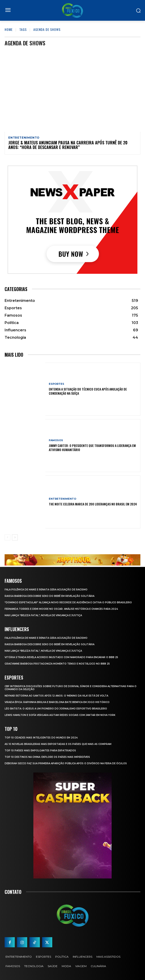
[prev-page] (7, 537)
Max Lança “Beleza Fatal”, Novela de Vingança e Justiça (43, 615)
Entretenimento (24, 138)
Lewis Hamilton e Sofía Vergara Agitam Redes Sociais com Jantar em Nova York (60, 715)
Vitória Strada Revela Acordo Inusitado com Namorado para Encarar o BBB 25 (61, 657)
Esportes (57, 384)
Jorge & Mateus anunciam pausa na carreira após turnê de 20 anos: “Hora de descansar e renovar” (68, 145)
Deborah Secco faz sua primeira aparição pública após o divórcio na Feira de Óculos (66, 763)
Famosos (56, 440)
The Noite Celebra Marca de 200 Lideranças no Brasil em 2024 (93, 504)
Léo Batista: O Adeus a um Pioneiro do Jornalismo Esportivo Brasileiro (56, 709)
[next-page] (15, 537)
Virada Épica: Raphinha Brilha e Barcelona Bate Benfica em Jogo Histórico (57, 702)
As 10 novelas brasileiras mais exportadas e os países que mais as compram (58, 744)
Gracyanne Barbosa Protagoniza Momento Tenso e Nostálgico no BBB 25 (57, 664)
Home (9, 29)
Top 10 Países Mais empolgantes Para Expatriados (40, 751)
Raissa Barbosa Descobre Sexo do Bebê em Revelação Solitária (49, 596)
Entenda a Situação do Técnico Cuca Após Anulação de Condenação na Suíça (88, 391)
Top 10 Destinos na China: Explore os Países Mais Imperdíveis (47, 757)
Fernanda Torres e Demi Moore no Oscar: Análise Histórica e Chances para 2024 (61, 609)
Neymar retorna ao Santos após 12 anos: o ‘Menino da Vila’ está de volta (56, 696)
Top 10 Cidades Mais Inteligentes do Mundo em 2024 (41, 738)
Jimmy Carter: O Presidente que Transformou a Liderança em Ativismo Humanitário (92, 448)
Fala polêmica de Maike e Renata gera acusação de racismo (46, 590)
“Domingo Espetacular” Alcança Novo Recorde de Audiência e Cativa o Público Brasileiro (68, 602)
